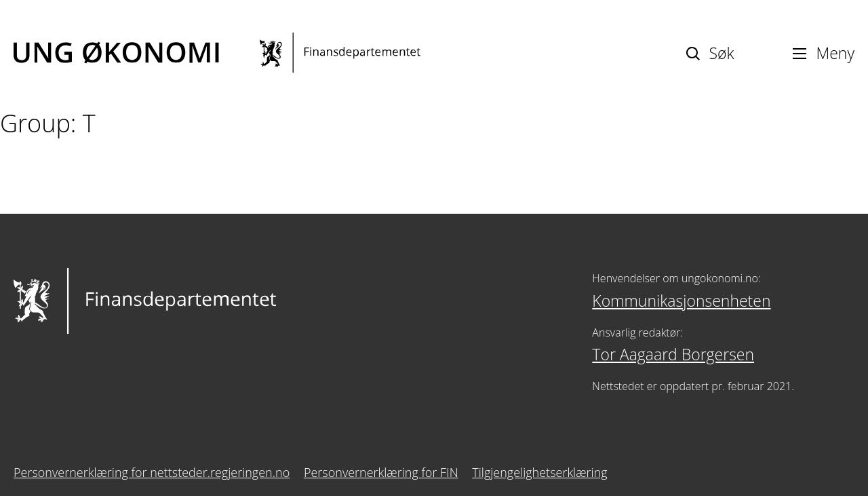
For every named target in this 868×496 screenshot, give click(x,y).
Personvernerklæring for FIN (381, 472)
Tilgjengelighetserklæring (539, 472)
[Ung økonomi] (217, 53)
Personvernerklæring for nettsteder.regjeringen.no (152, 472)
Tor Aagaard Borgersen (673, 354)
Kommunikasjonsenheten (681, 301)
